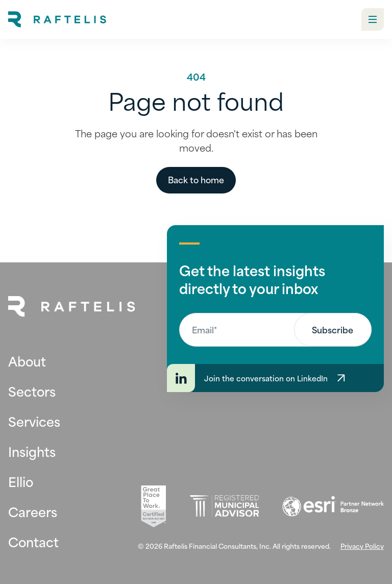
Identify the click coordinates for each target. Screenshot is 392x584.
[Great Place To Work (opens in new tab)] (153, 506)
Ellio (21, 481)
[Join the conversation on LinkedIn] (275, 378)
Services (34, 421)
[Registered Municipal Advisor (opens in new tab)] (224, 506)
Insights (32, 451)
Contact (33, 541)
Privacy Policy (362, 546)
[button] (373, 19)
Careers (33, 511)
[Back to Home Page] (72, 307)
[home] (57, 19)
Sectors (32, 391)
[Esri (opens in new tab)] (333, 506)
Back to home (196, 179)
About (27, 361)
